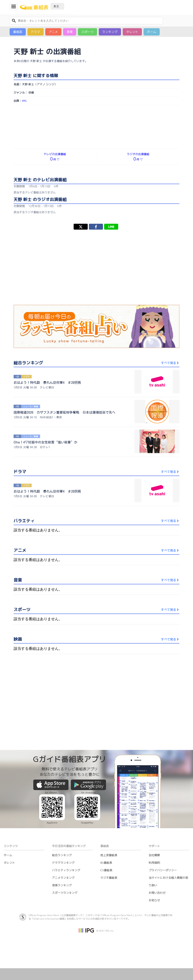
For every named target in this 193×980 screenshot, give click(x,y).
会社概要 (154, 855)
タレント (132, 32)
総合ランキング (62, 855)
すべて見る (170, 363)
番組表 (18, 32)
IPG (24, 101)
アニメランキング (63, 878)
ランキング (110, 32)
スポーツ (87, 32)
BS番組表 (106, 863)
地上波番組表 (109, 855)
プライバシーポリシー (163, 870)
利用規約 (154, 863)
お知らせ (154, 900)
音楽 (70, 32)
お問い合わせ (157, 893)
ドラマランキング (63, 863)
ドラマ (36, 32)
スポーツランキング (65, 893)
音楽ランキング (62, 885)
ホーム (152, 32)
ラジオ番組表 (109, 878)
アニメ (53, 32)
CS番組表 (106, 870)
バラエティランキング (66, 870)
